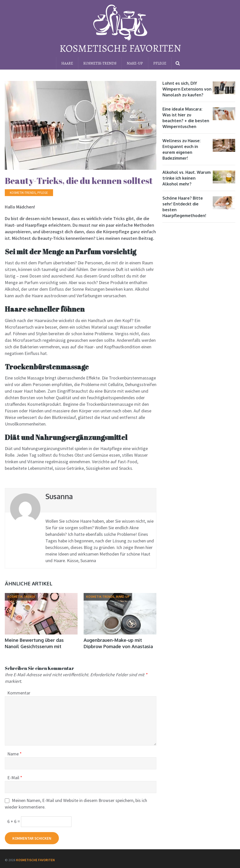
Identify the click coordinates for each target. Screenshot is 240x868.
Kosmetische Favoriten (35, 860)
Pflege (160, 63)
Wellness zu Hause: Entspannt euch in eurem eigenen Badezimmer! (182, 149)
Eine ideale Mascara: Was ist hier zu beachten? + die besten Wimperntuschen (186, 118)
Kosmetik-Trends (100, 63)
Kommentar (19, 693)
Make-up (135, 63)
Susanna (59, 496)
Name (15, 754)
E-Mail (15, 778)
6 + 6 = (14, 821)
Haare (67, 63)
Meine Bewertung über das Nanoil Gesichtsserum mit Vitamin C (34, 646)
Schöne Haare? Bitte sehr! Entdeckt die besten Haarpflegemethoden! (184, 207)
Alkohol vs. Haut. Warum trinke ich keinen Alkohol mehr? (187, 178)
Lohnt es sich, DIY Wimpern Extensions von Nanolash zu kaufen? (187, 89)
